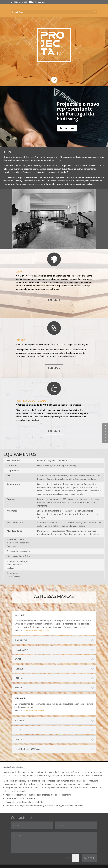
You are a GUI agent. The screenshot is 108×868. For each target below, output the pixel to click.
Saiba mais (67, 128)
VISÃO (19, 272)
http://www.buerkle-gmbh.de (36, 630)
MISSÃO (21, 340)
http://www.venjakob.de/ (34, 711)
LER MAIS (54, 300)
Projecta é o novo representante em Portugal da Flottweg (78, 111)
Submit (89, 858)
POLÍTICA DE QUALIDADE (31, 401)
